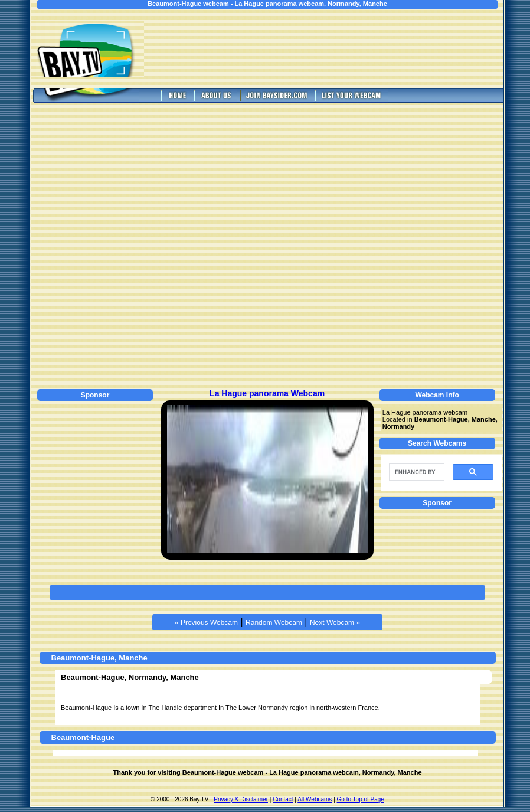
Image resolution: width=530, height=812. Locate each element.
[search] (416, 472)
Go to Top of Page (361, 799)
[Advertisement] (332, 49)
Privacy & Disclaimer (241, 799)
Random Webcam (274, 623)
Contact (283, 799)
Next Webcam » (335, 623)
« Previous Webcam (206, 623)
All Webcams (315, 799)
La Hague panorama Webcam (267, 393)
